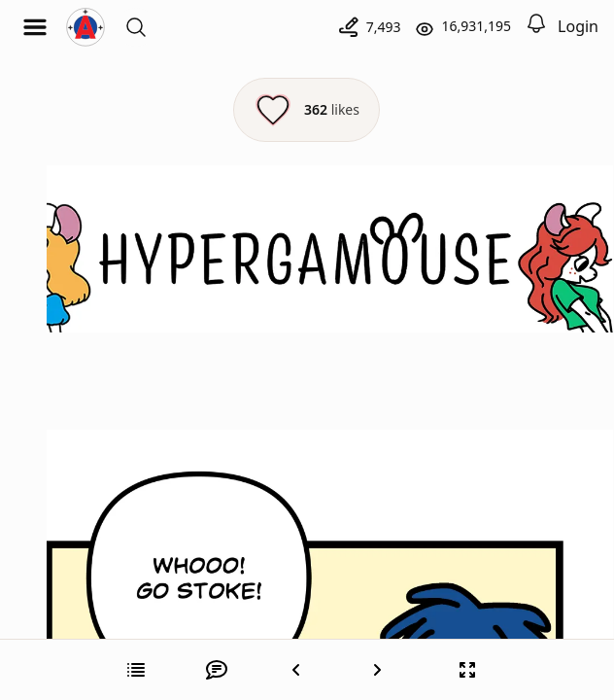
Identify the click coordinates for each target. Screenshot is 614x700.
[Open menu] (35, 27)
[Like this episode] (307, 110)
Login (578, 26)
